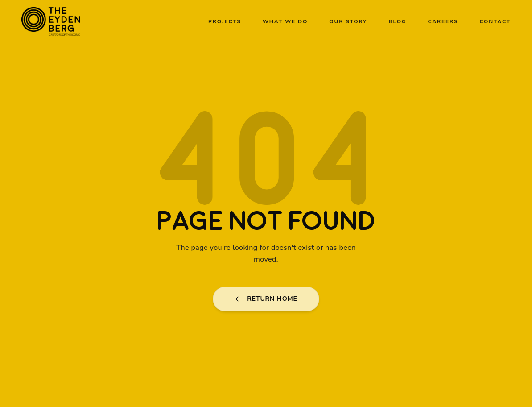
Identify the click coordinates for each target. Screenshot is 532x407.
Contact (495, 21)
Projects (225, 21)
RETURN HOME (266, 299)
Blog (398, 21)
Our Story (348, 21)
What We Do (285, 21)
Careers (443, 21)
